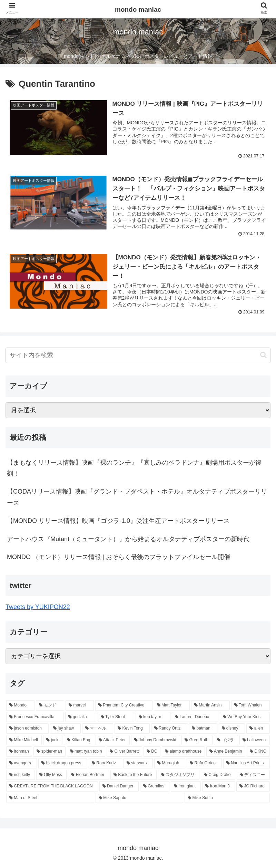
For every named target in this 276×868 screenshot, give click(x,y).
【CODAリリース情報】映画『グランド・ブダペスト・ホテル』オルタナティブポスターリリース (137, 497)
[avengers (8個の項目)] (22, 763)
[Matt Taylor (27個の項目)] (172, 705)
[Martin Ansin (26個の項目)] (210, 705)
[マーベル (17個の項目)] (98, 729)
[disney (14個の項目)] (232, 729)
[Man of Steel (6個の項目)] (50, 798)
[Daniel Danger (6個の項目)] (119, 787)
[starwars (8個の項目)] (138, 763)
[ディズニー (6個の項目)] (253, 775)
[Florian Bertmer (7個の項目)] (88, 775)
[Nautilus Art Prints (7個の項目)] (247, 763)
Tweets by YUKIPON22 (38, 607)
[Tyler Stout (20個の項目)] (116, 717)
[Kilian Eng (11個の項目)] (79, 740)
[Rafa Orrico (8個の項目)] (204, 763)
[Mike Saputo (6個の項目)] (139, 798)
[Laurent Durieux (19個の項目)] (195, 717)
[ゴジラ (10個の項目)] (226, 740)
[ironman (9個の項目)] (19, 752)
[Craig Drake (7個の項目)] (218, 775)
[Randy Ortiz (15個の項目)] (169, 729)
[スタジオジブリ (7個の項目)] (179, 775)
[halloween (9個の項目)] (255, 740)
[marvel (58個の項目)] (80, 705)
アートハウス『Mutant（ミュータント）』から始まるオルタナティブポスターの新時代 (128, 539)
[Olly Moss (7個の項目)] (52, 775)
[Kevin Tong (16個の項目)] (132, 729)
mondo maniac (138, 9)
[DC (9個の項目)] (152, 752)
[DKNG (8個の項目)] (258, 752)
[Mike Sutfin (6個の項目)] (227, 798)
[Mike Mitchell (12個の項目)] (24, 740)
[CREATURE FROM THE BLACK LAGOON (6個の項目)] (52, 787)
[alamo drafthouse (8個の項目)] (183, 752)
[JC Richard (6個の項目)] (253, 787)
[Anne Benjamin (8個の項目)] (226, 752)
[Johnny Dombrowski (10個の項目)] (156, 740)
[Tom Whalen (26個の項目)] (250, 705)
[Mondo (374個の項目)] (20, 705)
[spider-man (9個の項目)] (49, 752)
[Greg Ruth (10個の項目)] (197, 740)
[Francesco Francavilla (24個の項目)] (35, 717)
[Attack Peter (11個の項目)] (113, 740)
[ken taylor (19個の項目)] (153, 717)
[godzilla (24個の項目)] (81, 717)
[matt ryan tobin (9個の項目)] (86, 752)
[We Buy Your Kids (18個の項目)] (245, 717)
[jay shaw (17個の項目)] (65, 729)
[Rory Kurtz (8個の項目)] (105, 763)
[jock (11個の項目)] (53, 740)
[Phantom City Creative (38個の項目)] (124, 705)
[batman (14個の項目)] (203, 729)
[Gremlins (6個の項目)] (155, 787)
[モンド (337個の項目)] (50, 705)
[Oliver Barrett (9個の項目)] (124, 752)
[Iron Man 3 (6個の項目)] (219, 787)
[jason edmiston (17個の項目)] (27, 729)
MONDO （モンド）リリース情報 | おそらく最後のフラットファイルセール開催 (119, 557)
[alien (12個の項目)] (258, 729)
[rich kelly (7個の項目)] (21, 775)
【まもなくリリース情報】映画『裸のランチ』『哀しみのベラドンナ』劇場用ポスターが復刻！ (134, 468)
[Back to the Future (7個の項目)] (134, 775)
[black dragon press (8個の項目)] (63, 763)
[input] (138, 355)
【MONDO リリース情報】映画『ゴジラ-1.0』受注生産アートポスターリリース (118, 521)
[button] (263, 355)
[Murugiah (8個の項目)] (170, 763)
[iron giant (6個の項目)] (186, 787)
